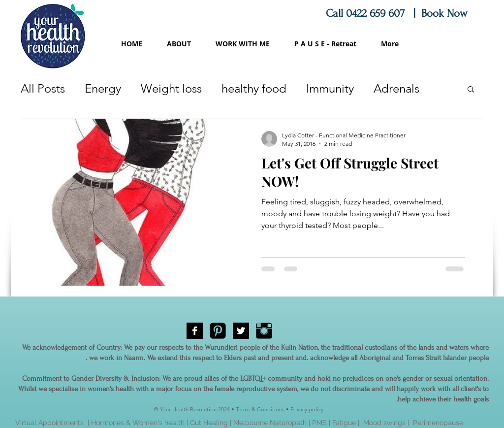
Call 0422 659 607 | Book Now (398, 13)
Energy (103, 88)
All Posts (43, 88)
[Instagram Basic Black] (264, 331)
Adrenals (396, 88)
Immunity (330, 88)
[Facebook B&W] (195, 331)
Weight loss (171, 88)
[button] (471, 90)
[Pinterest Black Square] (218, 331)
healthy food (254, 88)
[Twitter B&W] (241, 331)
